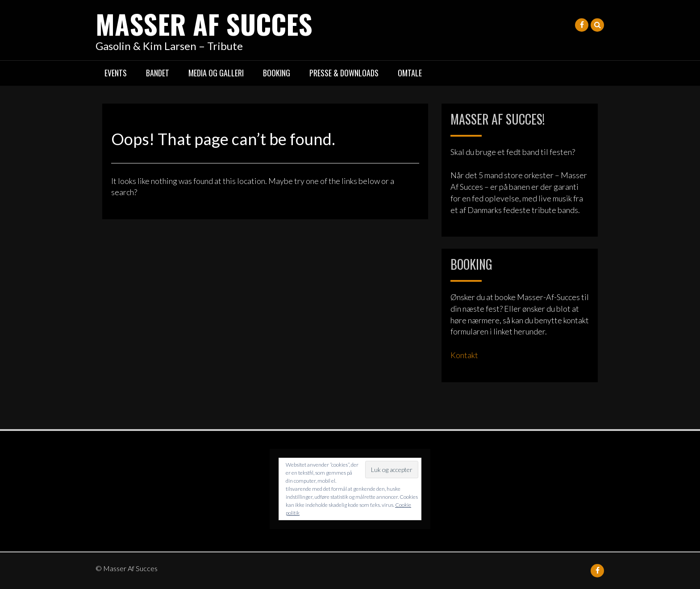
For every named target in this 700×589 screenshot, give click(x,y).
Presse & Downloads (344, 73)
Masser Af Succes (204, 23)
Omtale (410, 73)
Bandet (158, 73)
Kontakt (464, 355)
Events (116, 73)
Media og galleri (216, 73)
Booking (277, 73)
